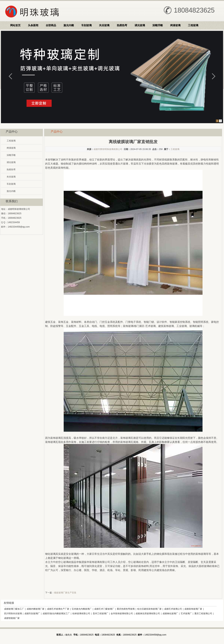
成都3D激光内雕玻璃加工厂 (56, 614)
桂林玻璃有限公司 (81, 614)
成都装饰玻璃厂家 (193, 609)
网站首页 (15, 25)
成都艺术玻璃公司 (173, 609)
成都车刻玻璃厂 (32, 614)
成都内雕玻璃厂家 (36, 609)
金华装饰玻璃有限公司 (122, 614)
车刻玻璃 (86, 25)
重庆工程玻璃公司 (203, 614)
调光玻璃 (140, 25)
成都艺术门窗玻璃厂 (104, 609)
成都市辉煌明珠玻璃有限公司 (108, 149)
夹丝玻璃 (104, 25)
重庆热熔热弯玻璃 (126, 609)
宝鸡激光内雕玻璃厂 (82, 609)
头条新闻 (33, 25)
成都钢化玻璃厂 (170, 614)
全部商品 (51, 25)
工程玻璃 (193, 25)
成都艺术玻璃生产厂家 (58, 609)
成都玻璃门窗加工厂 (14, 609)
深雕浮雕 (158, 25)
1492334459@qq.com (19, 227)
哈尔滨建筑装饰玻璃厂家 (149, 609)
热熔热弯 (122, 25)
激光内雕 (69, 25)
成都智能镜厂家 (12, 618)
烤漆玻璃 (175, 25)
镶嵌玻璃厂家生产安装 (65, 593)
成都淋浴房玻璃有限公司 (148, 614)
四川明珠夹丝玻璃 (13, 614)
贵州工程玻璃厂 (101, 614)
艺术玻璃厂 (186, 614)
